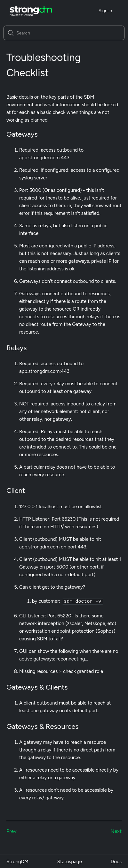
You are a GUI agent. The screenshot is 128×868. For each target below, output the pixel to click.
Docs (116, 861)
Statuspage (70, 861)
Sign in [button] (105, 11)
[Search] (64, 33)
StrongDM (17, 861)
